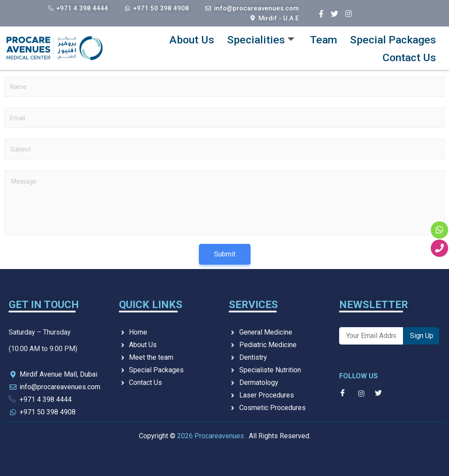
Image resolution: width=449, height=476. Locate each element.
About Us (183, 38)
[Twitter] (335, 12)
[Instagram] (348, 12)
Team (318, 38)
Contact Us (408, 55)
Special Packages (391, 38)
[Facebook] (321, 12)
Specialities (254, 38)
